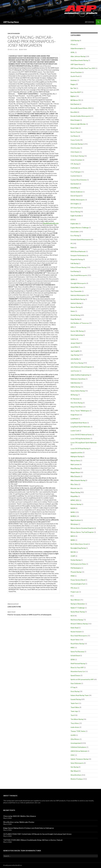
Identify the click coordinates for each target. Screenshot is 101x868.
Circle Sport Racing (77, 156)
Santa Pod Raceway (77, 652)
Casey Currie (75, 140)
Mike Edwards (75, 476)
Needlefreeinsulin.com (51, 223)
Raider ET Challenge (78, 608)
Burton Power (75, 132)
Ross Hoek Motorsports (79, 636)
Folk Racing (74, 263)
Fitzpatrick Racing (77, 259)
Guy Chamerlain (76, 291)
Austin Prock (75, 76)
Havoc (73, 311)
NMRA (73, 540)
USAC (73, 755)
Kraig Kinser (75, 415)
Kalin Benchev (76, 383)
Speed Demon (75, 675)
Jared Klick (74, 347)
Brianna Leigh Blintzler (78, 124)
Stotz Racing (75, 691)
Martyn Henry (75, 460)
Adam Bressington (77, 48)
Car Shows (74, 136)
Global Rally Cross (77, 287)
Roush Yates (75, 640)
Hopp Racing (75, 319)
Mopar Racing (75, 492)
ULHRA (73, 735)
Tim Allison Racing (77, 719)
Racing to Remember (78, 604)
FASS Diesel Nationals (78, 251)
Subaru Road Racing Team (80, 695)
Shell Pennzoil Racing (78, 663)
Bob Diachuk (75, 104)
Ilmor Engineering (77, 335)
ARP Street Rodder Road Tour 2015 (83, 68)
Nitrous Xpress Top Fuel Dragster (82, 532)
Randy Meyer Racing (78, 612)
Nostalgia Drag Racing (78, 548)
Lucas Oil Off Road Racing (80, 448)
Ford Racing (75, 271)
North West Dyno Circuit (79, 544)
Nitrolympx (74, 524)
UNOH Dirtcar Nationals (79, 751)
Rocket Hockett (76, 632)
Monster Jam (75, 488)
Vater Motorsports (77, 763)
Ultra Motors (75, 739)
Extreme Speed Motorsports (80, 239)
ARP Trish (24, 49)
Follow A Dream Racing (78, 267)
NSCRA (73, 552)
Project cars (75, 592)
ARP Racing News (11, 22)
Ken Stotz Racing (77, 403)
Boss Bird (74, 112)
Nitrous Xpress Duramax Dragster (82, 528)
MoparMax (74, 496)
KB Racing (74, 395)
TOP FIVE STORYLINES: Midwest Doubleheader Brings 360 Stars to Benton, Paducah (33, 840)
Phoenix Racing (76, 572)
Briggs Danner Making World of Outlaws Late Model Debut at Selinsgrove (29, 828)
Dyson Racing (75, 212)
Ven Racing (74, 767)
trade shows (75, 727)
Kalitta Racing (75, 387)
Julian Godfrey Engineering (80, 375)
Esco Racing (75, 235)
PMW (73, 576)
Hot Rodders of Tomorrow (80, 323)
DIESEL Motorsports (78, 200)
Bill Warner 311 (76, 100)
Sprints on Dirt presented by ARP (82, 679)
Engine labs (75, 224)
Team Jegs (74, 711)
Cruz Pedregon (76, 172)
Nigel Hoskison (76, 520)
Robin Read (75, 628)
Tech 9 (73, 715)
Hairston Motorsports (78, 295)
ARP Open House (77, 64)
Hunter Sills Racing (77, 331)
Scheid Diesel (75, 656)
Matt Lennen (75, 464)
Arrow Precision (76, 72)
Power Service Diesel (78, 580)
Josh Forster (75, 371)
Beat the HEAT (76, 92)
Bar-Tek (73, 88)
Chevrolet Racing (77, 144)
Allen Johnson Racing (78, 56)
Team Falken (75, 707)
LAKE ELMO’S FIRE (34, 605)
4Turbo (73, 44)
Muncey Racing (76, 504)
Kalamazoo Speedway (78, 379)
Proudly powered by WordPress (13, 865)
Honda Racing (75, 315)
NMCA (73, 536)
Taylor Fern (74, 703)
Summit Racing (76, 699)
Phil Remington (76, 568)
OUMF (73, 556)
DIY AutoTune (76, 208)
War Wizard (75, 771)
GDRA (73, 279)
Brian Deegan (75, 120)
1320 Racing (75, 40)
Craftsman (74, 168)
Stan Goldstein (76, 683)
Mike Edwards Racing (78, 480)
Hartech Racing (76, 303)
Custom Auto (75, 176)
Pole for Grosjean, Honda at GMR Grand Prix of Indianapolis (34, 613)
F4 (71, 243)
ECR (72, 220)
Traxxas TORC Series (78, 731)
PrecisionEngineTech (78, 584)
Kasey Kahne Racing (78, 391)
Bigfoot (73, 96)
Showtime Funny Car (78, 671)
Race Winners (75, 600)
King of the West (77, 407)
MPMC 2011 (75, 500)
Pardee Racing (76, 560)
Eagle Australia (76, 216)
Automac (74, 80)
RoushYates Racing (77, 644)
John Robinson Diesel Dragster (81, 367)
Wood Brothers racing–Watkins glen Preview (19, 822)
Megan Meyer (75, 472)
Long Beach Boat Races (79, 423)
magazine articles (76, 452)
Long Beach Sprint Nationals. (80, 427)
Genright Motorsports (78, 283)
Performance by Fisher (78, 564)
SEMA (73, 659)
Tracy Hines (75, 723)
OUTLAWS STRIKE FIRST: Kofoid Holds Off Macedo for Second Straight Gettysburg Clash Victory (37, 834)
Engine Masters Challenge (80, 228)
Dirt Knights (75, 204)
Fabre (73, 247)
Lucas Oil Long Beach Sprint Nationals (84, 443)
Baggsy (73, 84)
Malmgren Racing (76, 456)
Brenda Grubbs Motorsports (80, 116)
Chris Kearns (75, 152)
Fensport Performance (78, 255)
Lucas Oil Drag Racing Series (80, 439)
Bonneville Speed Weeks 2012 (81, 108)
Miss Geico (74, 484)
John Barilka (75, 359)
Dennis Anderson (77, 192)
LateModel (74, 419)
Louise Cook (75, 431)
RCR (72, 616)
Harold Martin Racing (78, 299)
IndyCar (73, 339)
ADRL (73, 52)
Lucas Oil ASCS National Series (81, 435)
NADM (73, 508)
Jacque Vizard (75, 343)
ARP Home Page (90, 22)
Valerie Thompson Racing (79, 759)
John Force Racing (77, 363)
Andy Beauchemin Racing (79, 60)
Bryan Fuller (75, 128)
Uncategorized (14, 33)
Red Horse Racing (77, 620)
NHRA (73, 512)
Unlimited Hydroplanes (78, 747)
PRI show (74, 588)
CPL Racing (75, 164)
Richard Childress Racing (79, 624)
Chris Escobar (75, 148)
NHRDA (73, 516)
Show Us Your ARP (77, 667)
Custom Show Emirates (79, 180)
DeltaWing (74, 188)
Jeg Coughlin (75, 351)
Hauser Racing (76, 307)
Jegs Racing (75, 355)
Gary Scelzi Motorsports (79, 275)
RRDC (73, 648)
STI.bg (73, 687)
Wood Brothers (76, 775)
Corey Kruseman (76, 160)
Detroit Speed (76, 196)
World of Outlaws (77, 779)
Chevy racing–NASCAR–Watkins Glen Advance (20, 816)
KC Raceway (75, 399)
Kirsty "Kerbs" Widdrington (80, 411)
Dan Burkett (75, 184)
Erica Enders (75, 232)
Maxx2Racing (75, 468)
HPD (72, 327)
